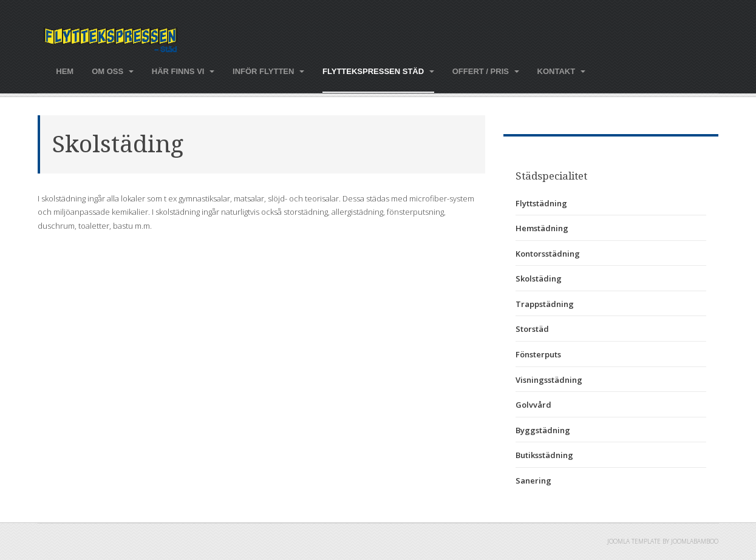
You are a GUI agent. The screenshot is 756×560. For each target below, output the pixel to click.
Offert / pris (486, 71)
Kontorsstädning (548, 254)
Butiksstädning (544, 455)
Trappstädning (545, 304)
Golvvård (533, 405)
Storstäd (532, 329)
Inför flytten (268, 71)
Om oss (113, 71)
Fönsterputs (538, 354)
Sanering (533, 481)
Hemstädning (542, 228)
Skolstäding (118, 144)
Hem (65, 71)
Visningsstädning (549, 380)
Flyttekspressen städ (378, 71)
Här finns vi (183, 71)
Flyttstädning (541, 203)
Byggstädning (543, 430)
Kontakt (561, 71)
